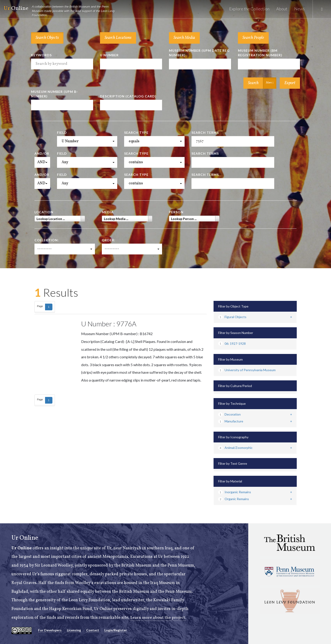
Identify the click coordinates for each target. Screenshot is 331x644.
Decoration (229, 414)
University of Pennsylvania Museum (247, 370)
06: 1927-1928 (232, 343)
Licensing (74, 630)
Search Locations (118, 38)
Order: (109, 240)
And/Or (42, 153)
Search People (253, 38)
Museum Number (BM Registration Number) (260, 53)
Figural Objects (232, 317)
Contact (93, 630)
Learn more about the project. (158, 618)
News (299, 9)
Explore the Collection (249, 9)
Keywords (41, 55)
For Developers (50, 630)
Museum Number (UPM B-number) (54, 94)
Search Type (136, 133)
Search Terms (205, 133)
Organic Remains (234, 499)
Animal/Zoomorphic (235, 448)
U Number (109, 55)
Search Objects (47, 38)
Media (108, 212)
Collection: (47, 240)
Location (44, 212)
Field (62, 133)
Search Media (184, 38)
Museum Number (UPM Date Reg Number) (199, 53)
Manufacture (231, 421)
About (282, 9)
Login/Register (116, 630)
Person (176, 212)
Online (61, 11)
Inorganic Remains (235, 492)
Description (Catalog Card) (128, 96)
